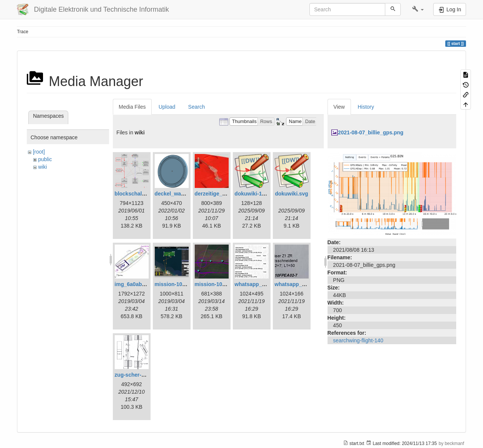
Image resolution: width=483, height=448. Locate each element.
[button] (418, 9)
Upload (167, 107)
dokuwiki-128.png (257, 194)
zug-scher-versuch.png (144, 375)
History (366, 107)
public (45, 159)
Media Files (132, 107)
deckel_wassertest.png (184, 194)
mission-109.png (215, 284)
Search (197, 107)
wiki (42, 167)
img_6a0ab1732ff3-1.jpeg (146, 284)
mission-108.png (175, 284)
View (339, 107)
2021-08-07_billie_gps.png (371, 132)
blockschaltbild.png (139, 194)
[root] (39, 152)
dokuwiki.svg (292, 194)
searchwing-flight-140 (358, 340)
